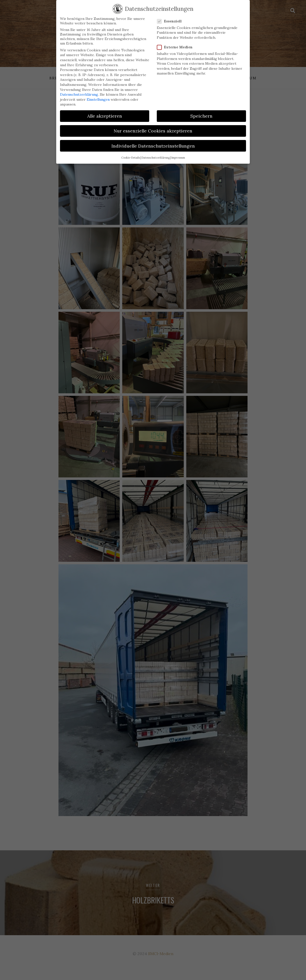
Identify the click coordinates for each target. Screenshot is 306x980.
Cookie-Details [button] (131, 153)
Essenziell (171, 16)
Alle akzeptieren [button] (105, 111)
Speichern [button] (201, 111)
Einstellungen (98, 95)
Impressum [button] (178, 153)
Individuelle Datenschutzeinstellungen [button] (153, 141)
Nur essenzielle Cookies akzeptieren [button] (153, 126)
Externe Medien (176, 42)
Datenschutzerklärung (79, 90)
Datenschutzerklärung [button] (156, 153)
